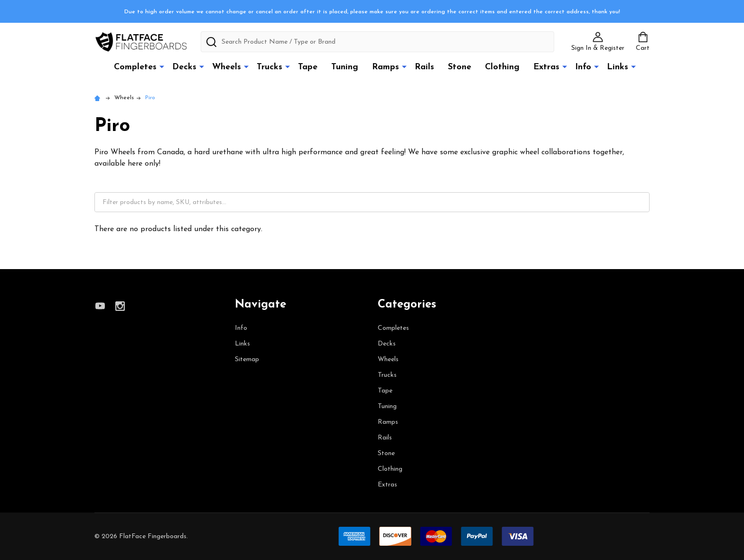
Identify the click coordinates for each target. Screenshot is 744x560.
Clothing (502, 67)
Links (618, 67)
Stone (460, 67)
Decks (184, 67)
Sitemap (247, 359)
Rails (424, 67)
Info (583, 67)
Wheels (227, 67)
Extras (546, 67)
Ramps (386, 67)
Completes (135, 67)
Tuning (345, 67)
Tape (308, 67)
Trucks (270, 67)
